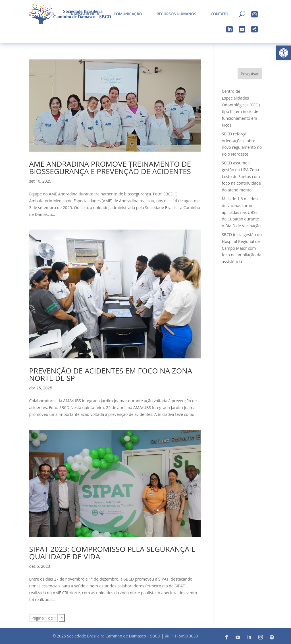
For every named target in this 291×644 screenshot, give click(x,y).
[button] (284, 53)
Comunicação (128, 14)
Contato (219, 14)
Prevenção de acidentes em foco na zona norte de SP (111, 374)
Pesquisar (250, 74)
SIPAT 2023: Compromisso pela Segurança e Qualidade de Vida (112, 553)
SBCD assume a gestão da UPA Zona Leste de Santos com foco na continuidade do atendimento (242, 176)
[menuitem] (126, 14)
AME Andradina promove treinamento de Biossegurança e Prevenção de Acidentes (110, 168)
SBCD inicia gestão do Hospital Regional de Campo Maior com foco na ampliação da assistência (242, 248)
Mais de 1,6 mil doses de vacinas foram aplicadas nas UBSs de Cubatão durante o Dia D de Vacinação (242, 212)
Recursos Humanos (176, 14)
